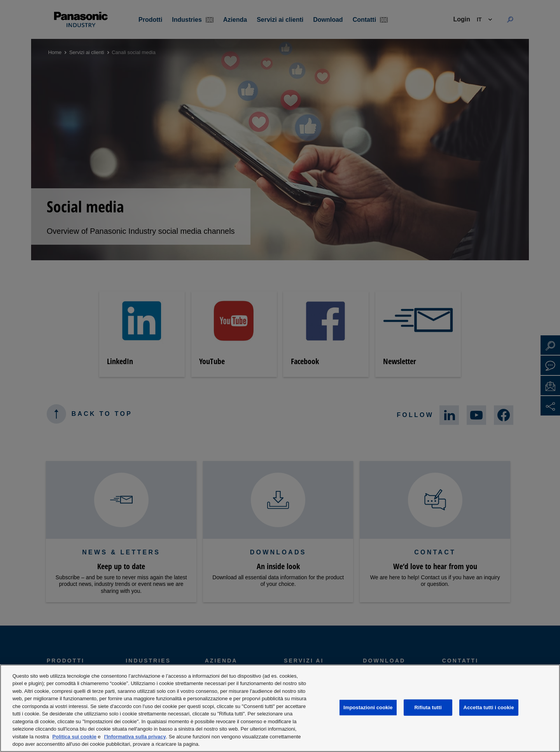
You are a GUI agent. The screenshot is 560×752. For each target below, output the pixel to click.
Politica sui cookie (74, 737)
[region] (280, 708)
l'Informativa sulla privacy (135, 737)
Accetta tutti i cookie (489, 707)
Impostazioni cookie (368, 707)
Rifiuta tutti (428, 707)
